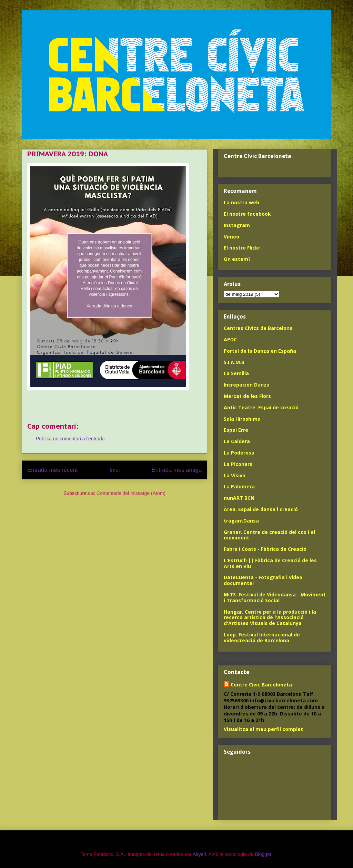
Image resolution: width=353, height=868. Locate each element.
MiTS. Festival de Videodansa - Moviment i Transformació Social (275, 597)
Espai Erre (236, 430)
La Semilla (236, 373)
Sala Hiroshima (242, 419)
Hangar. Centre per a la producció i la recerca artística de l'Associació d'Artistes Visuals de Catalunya (270, 618)
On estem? (237, 259)
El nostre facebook (247, 214)
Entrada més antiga (176, 470)
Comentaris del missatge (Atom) (131, 493)
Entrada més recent (52, 470)
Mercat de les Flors (247, 396)
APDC (230, 339)
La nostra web (241, 202)
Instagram (237, 225)
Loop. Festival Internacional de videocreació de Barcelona (262, 637)
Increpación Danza (247, 385)
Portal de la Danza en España (260, 351)
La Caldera (237, 441)
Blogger (263, 854)
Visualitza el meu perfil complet (263, 729)
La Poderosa (239, 453)
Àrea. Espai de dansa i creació (261, 509)
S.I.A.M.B (234, 362)
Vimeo (231, 237)
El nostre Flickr (242, 248)
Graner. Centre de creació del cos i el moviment (269, 535)
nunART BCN (239, 498)
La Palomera (239, 486)
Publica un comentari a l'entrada (70, 439)
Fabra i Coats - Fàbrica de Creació (265, 549)
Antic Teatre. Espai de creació (261, 407)
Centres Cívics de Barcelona (258, 328)
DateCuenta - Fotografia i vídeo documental (263, 580)
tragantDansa (241, 521)
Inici (115, 470)
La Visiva (235, 475)
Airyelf (199, 854)
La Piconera (238, 464)
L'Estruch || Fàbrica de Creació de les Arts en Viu (270, 563)
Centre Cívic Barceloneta (261, 685)
